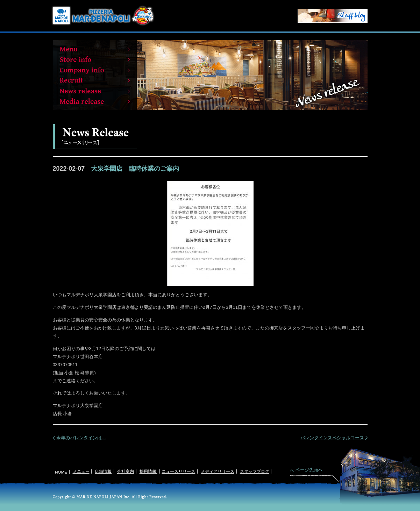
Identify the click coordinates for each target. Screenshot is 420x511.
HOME (61, 472)
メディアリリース (218, 471)
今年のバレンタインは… (81, 438)
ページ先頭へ (309, 470)
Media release (95, 101)
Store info (95, 59)
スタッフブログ (255, 471)
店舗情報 (103, 471)
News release (95, 91)
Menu (95, 49)
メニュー (81, 471)
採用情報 (148, 471)
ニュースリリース (178, 471)
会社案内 (126, 471)
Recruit (95, 80)
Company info (95, 70)
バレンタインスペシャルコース (332, 438)
